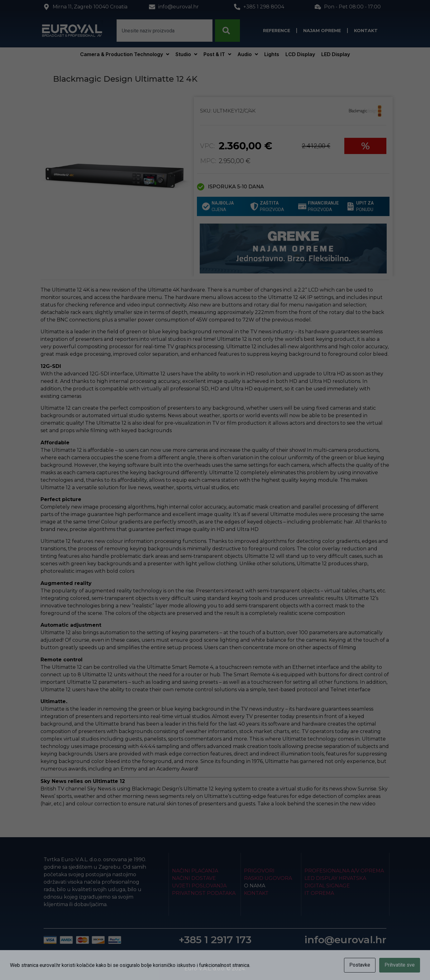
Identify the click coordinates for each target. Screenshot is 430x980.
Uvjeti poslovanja (199, 886)
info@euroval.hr (345, 940)
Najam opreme (322, 31)
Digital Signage (327, 886)
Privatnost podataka (204, 893)
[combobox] (165, 31)
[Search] (227, 31)
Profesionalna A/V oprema (344, 871)
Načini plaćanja (195, 871)
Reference (277, 31)
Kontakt (366, 31)
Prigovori (259, 871)
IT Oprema (319, 893)
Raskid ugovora (268, 878)
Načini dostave (194, 878)
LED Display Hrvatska (335, 878)
